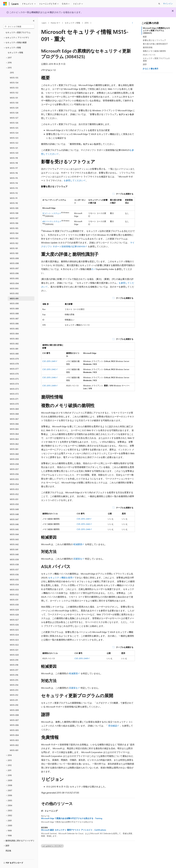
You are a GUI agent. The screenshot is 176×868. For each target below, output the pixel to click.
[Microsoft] (5, 4)
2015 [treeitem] (12, 71)
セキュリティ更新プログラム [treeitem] (18, 31)
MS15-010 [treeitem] (14, 704)
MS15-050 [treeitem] (14, 503)
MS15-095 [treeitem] (14, 277)
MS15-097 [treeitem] (14, 267)
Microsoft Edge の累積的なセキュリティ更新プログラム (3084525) (156, 30)
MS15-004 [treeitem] (14, 734)
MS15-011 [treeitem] (14, 699)
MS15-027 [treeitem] (14, 618)
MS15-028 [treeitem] (14, 613)
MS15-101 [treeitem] (14, 247)
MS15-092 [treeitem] (14, 292)
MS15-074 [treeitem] (14, 383)
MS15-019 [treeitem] (14, 659)
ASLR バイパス (149, 55)
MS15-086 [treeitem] (14, 322)
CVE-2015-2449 (49, 386)
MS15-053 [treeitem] (14, 488)
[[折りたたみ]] (34, 21)
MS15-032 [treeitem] (14, 593)
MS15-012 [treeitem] (14, 694)
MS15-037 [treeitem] (14, 568)
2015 (87, 23)
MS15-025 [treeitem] (14, 629)
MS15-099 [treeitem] (14, 257)
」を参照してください (72, 180)
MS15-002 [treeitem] (14, 744)
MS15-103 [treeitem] (14, 237)
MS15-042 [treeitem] (14, 543)
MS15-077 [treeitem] (14, 368)
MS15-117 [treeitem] (14, 167)
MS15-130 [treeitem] (14, 101)
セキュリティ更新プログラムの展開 (156, 59)
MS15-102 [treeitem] (14, 242)
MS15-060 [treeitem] (14, 453)
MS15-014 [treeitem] (14, 684)
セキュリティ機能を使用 (60, 577)
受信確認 (113, 726)
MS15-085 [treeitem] (14, 327)
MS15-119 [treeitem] (14, 157)
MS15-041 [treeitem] (14, 548)
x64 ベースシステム (51, 221)
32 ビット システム (51, 213)
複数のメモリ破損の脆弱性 (154, 51)
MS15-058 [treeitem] (14, 463)
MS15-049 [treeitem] (14, 508)
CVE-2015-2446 (49, 377)
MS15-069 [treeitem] (14, 408)
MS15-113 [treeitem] (14, 187)
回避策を (78, 559)
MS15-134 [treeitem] (14, 81)
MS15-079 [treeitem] (14, 357)
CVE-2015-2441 (49, 361)
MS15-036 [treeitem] (14, 573)
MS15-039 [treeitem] (14, 558)
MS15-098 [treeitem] (14, 262)
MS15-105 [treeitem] (14, 227)
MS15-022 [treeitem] (14, 644)
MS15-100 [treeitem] (14, 252)
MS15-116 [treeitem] (14, 172)
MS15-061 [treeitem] (14, 448)
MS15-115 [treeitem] (14, 177)
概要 (145, 37)
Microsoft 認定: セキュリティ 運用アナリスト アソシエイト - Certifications (74, 830)
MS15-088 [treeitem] (14, 312)
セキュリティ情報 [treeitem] (15, 51)
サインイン (168, 4)
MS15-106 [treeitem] (14, 222)
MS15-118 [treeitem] (14, 162)
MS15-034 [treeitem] (14, 583)
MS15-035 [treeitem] (14, 578)
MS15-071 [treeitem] (14, 398)
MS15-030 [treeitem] (14, 603)
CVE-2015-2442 (49, 369)
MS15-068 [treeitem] (14, 413)
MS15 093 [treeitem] (14, 287)
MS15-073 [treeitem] (14, 388)
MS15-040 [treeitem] (14, 553)
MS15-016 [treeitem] (14, 674)
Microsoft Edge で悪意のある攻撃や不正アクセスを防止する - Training (72, 818)
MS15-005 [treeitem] (14, 729)
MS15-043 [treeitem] (14, 538)
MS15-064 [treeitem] (14, 433)
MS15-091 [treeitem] (14, 297)
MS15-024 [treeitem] (14, 633)
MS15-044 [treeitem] (14, 533)
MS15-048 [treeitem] (14, 513)
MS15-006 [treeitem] (14, 724)
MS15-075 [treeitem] (14, 378)
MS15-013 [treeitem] (14, 689)
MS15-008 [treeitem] (14, 714)
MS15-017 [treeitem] (14, 669)
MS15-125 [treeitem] (14, 127)
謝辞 (145, 64)
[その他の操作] (132, 23)
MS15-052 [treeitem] (14, 493)
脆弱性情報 (148, 47)
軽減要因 (78, 544)
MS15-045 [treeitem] (14, 528)
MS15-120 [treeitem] (14, 152)
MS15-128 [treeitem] (14, 111)
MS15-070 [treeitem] (14, 403)
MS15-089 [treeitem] (14, 307)
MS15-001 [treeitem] (14, 749)
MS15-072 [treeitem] (14, 393)
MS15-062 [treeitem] (14, 443)
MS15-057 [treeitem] (14, 468)
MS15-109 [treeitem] (14, 207)
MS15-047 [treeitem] (14, 518)
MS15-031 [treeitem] (14, 598)
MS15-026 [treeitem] (14, 623)
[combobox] (19, 27)
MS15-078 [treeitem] (14, 362)
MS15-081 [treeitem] (14, 347)
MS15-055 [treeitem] (14, 478)
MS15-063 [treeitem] (14, 438)
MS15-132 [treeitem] (14, 91)
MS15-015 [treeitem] (14, 679)
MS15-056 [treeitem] (14, 473)
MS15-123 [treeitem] (14, 137)
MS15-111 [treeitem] (14, 197)
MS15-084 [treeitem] (14, 332)
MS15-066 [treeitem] (14, 423)
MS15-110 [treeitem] (14, 202)
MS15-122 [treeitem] (14, 142)
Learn (44, 23)
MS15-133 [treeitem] (14, 86)
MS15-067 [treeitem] (14, 418)
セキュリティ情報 (72, 23)
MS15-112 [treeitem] (14, 192)
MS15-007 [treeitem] (14, 719)
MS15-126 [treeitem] (14, 121)
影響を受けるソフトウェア (154, 40)
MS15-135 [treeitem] (14, 76)
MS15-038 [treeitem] (14, 563)
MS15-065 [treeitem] (14, 428)
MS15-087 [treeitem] (14, 317)
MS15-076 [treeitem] (14, 372)
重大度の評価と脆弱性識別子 (155, 44)
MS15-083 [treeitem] (14, 337)
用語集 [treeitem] (8, 849)
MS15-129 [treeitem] (14, 107)
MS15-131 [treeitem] (14, 96)
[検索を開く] (159, 4)
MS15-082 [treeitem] (14, 342)
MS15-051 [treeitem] (14, 498)
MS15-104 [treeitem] (14, 232)
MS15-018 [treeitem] (14, 664)
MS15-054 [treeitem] (14, 483)
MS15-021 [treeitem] (14, 649)
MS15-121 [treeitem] (14, 147)
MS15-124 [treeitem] (14, 132)
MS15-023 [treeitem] (14, 639)
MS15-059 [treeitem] (14, 458)
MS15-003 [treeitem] (14, 739)
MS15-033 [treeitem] (14, 588)
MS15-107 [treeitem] (14, 217)
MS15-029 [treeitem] (14, 608)
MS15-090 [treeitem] (14, 302)
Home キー (55, 23)
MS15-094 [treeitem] (14, 282)
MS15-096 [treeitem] (14, 272)
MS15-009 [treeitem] (14, 709)
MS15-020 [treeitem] (14, 654)
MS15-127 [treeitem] (14, 117)
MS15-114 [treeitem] (14, 182)
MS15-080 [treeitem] (14, 352)
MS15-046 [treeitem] (14, 523)
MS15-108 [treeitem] (14, 212)
